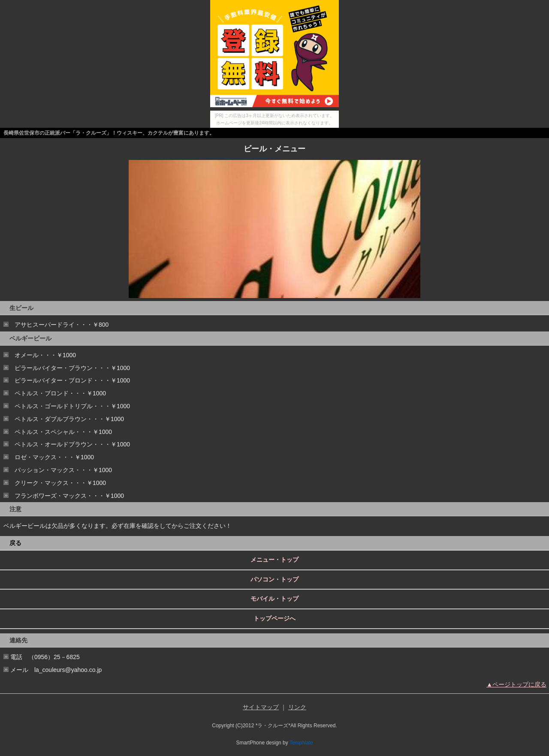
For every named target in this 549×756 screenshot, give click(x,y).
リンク (297, 707)
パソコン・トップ (274, 579)
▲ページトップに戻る (516, 684)
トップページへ (274, 618)
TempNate (301, 743)
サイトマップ (261, 707)
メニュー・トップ (274, 560)
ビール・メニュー (274, 149)
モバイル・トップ (274, 599)
